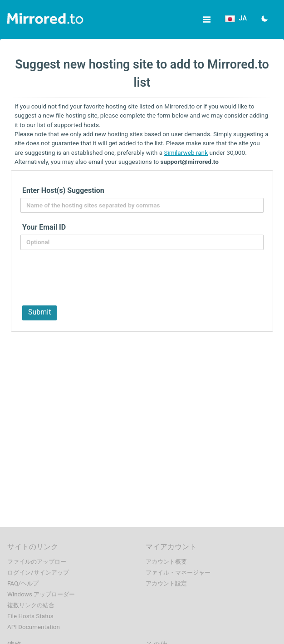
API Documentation (34, 627)
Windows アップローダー (41, 594)
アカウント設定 (166, 583)
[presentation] (88, 277)
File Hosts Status (30, 616)
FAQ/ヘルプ (23, 583)
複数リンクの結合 (31, 605)
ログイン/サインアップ (38, 573)
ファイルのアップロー (37, 562)
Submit (39, 312)
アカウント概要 (166, 562)
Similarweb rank (186, 152)
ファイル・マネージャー (178, 573)
